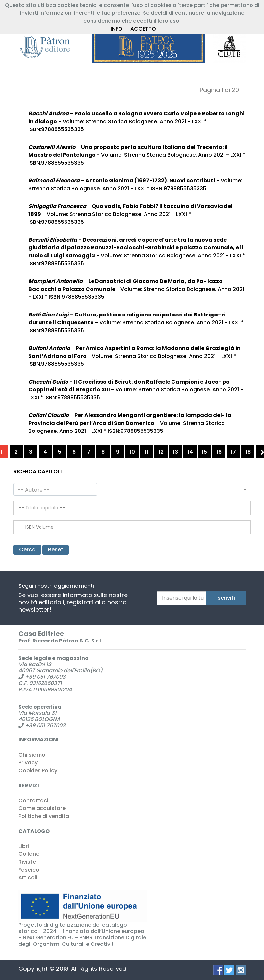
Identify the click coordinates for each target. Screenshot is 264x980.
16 (219, 452)
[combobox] (55, 489)
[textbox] (55, 490)
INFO (117, 29)
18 (248, 452)
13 (175, 452)
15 (204, 452)
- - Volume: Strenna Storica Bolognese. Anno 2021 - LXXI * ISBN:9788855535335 (136, 121)
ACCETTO (143, 29)
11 (146, 452)
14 (190, 452)
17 (233, 452)
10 (132, 452)
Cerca (27, 550)
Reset (56, 550)
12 (161, 452)
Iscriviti (226, 598)
